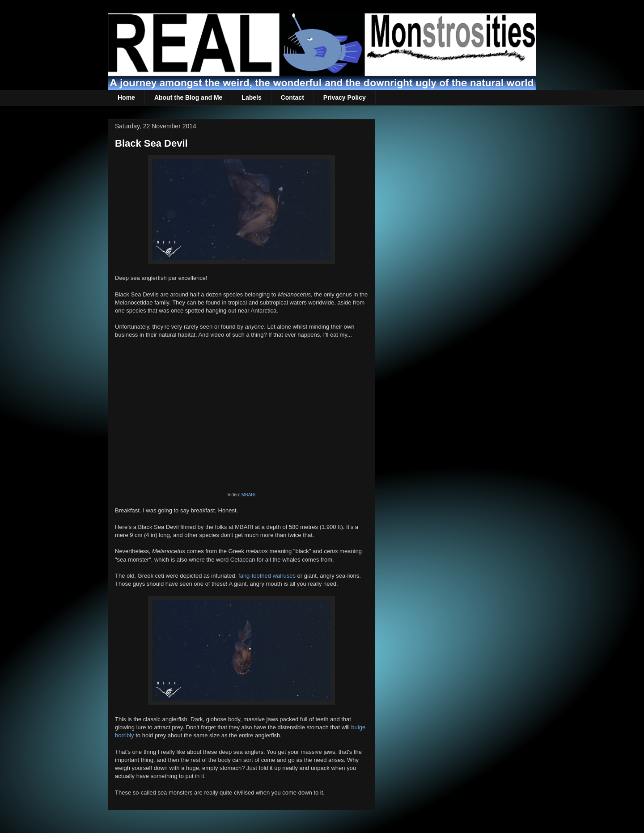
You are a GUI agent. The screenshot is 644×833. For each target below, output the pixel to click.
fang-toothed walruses (267, 576)
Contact (292, 97)
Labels (251, 97)
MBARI (249, 495)
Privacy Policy (345, 97)
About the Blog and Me (188, 97)
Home (126, 97)
